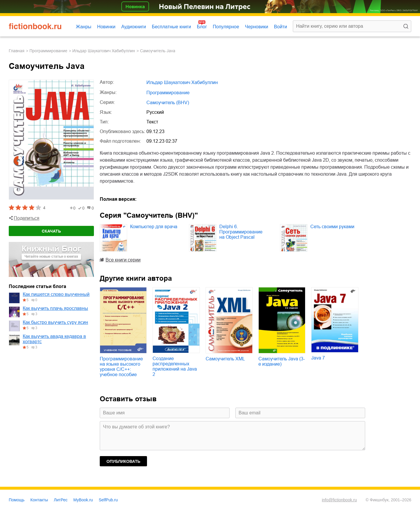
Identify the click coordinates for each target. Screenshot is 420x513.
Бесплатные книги (171, 27)
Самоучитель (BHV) (168, 103)
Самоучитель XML (225, 359)
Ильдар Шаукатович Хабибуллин (104, 51)
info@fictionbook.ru (339, 500)
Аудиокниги (134, 27)
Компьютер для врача (154, 227)
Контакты (39, 500)
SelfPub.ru (108, 500)
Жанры (84, 27)
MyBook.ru (83, 500)
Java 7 (318, 358)
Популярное (226, 27)
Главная (17, 51)
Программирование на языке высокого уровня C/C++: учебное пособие (121, 367)
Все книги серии (123, 260)
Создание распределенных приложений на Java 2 (175, 366)
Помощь (17, 500)
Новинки (106, 27)
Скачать (51, 231)
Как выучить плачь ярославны (55, 308)
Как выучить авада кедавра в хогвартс (54, 339)
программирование (48, 51)
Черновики (257, 27)
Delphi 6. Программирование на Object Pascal (241, 232)
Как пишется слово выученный (56, 294)
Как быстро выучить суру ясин (55, 322)
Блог (202, 27)
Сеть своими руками (332, 227)
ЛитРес (61, 500)
